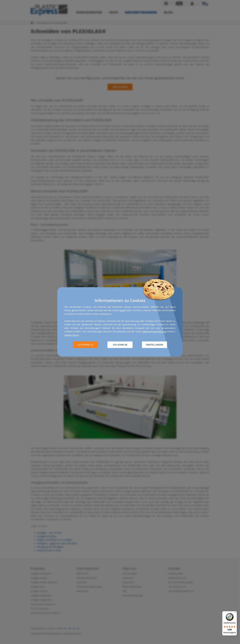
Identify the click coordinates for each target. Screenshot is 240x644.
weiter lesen (72, 335)
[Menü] (235, 613)
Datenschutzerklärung (154, 332)
